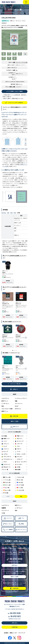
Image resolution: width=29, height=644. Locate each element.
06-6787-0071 (16, 616)
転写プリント (5, 401)
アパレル (24, 21)
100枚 (18, 213)
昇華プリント (5, 411)
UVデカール (18, 409)
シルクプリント (5, 398)
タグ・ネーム (18, 21)
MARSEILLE (4, 23)
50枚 (15, 213)
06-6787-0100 (16, 559)
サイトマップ (22, 633)
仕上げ (17, 406)
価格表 (15, 394)
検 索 (21, 496)
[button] (26, 40)
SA (17, 70)
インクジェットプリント (21, 398)
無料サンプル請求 (15, 577)
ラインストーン (19, 404)
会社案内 (6, 633)
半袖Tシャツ (12, 21)
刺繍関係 (4, 508)
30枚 (11, 213)
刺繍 (16, 401)
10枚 (8, 213)
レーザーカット (5, 404)
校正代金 (4, 213)
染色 (3, 406)
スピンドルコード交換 (7, 409)
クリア (8, 496)
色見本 (15, 501)
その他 (3, 513)
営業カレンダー (13, 633)
